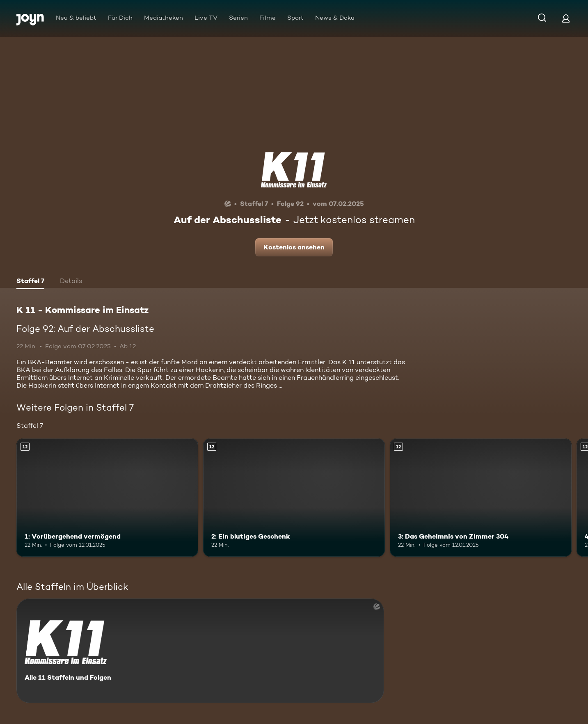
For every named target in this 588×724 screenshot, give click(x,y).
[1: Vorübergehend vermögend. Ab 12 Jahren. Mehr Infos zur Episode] (107, 498)
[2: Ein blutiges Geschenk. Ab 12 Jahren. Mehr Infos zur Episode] (294, 498)
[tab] (30, 282)
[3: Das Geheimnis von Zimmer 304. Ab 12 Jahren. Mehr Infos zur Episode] (481, 498)
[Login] (566, 18)
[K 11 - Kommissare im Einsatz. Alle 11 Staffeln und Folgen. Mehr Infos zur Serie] (200, 651)
